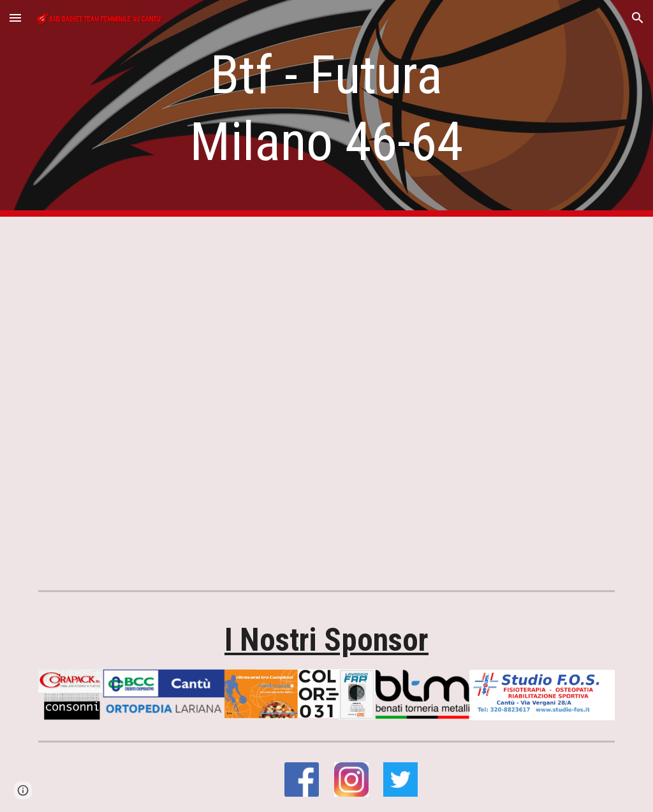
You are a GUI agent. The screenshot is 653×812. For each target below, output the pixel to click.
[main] (326, 108)
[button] (15, 18)
